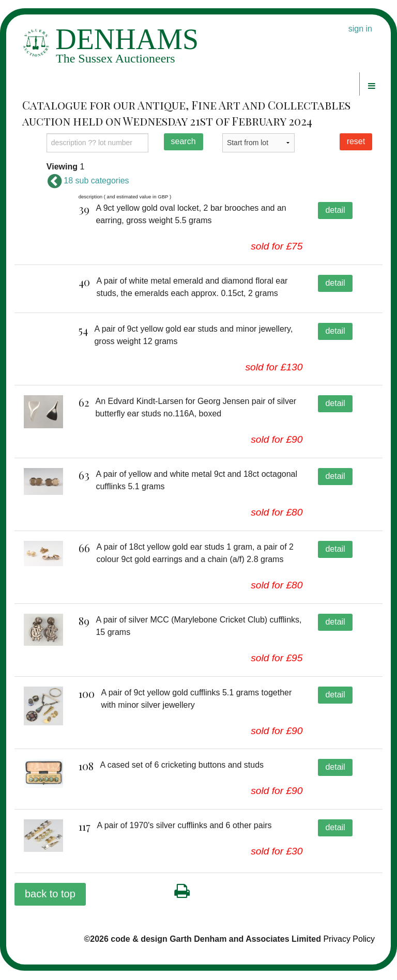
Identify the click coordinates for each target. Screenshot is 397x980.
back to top (50, 903)
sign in (360, 29)
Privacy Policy (349, 948)
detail (335, 210)
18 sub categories (88, 181)
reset (356, 141)
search (184, 141)
